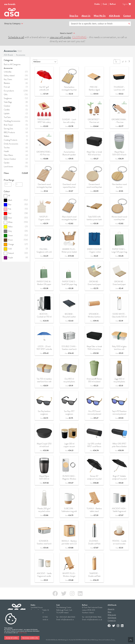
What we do (112, 615)
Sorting (35, 60)
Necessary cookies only (30, 638)
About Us (86, 16)
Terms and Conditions (104, 640)
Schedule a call (16, 37)
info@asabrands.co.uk (94, 620)
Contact (127, 16)
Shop (109, 612)
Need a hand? (67, 33)
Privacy (113, 640)
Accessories (21, 55)
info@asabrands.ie (67, 620)
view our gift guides (60, 37)
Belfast (113, 4)
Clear (25, 173)
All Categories (15, 64)
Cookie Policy (22, 633)
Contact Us (112, 620)
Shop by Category (14, 24)
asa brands (10, 4)
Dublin (97, 4)
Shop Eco (74, 16)
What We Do (100, 16)
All (7, 196)
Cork (105, 4)
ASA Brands (114, 16)
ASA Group (95, 640)
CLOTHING (79, 37)
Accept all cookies (12, 638)
